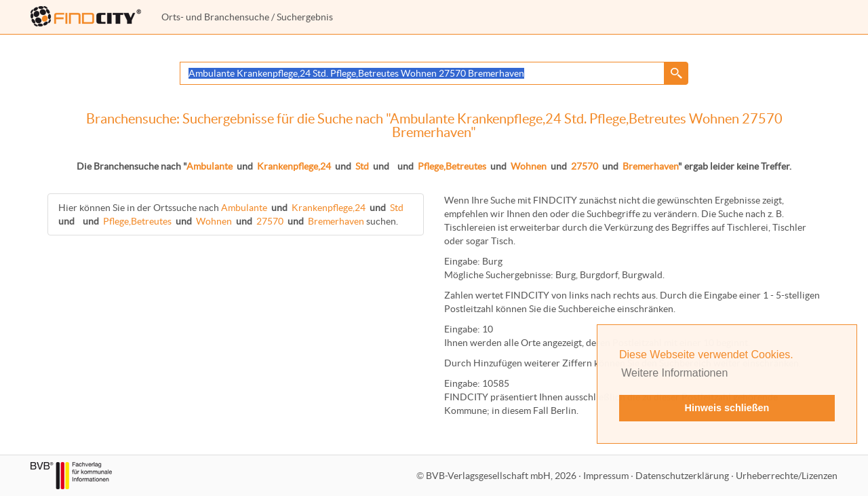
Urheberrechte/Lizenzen (787, 476)
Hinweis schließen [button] (727, 408)
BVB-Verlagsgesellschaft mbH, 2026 (501, 476)
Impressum (606, 476)
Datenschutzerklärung (682, 476)
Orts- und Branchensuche (215, 17)
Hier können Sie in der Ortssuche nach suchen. (232, 214)
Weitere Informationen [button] (674, 373)
